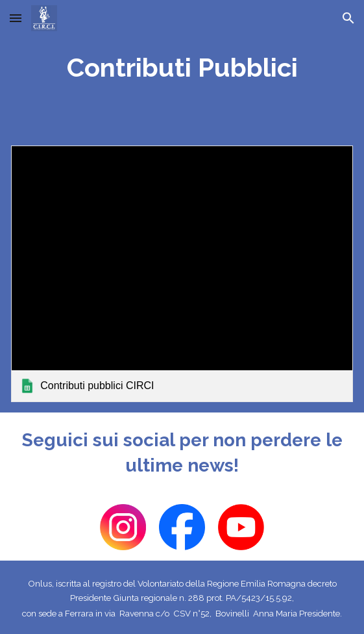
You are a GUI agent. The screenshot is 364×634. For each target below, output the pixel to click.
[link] (182, 274)
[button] (16, 18)
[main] (182, 68)
